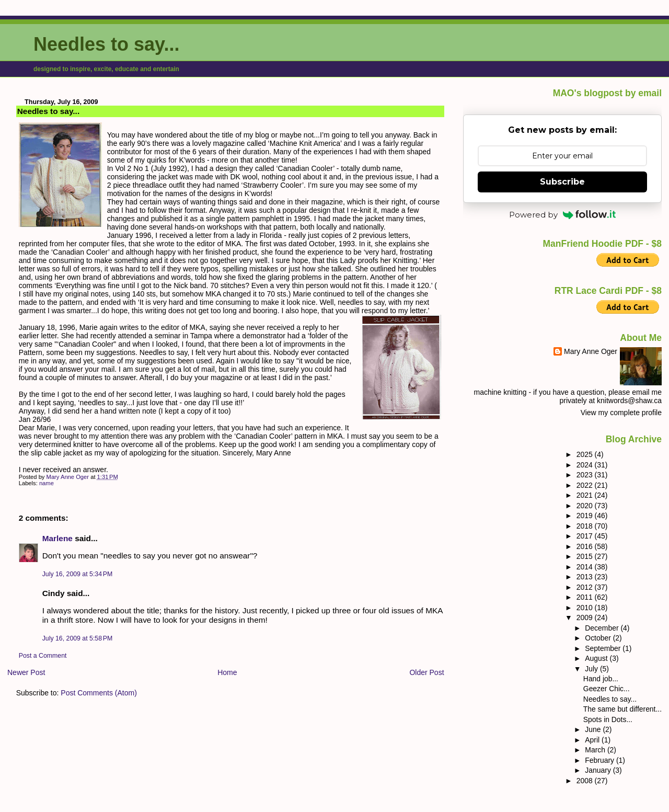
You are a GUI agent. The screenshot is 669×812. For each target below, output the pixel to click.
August (597, 658)
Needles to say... (106, 44)
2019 (586, 516)
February (601, 760)
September (604, 648)
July (592, 669)
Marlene (57, 538)
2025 (586, 454)
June (594, 729)
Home (227, 672)
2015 (586, 556)
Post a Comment (43, 656)
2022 (586, 485)
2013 (586, 577)
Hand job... (601, 679)
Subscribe (562, 182)
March (596, 750)
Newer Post (26, 672)
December (603, 628)
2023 (586, 475)
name (47, 483)
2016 (586, 546)
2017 (586, 536)
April (593, 740)
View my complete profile (621, 413)
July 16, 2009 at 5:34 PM (78, 574)
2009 (586, 617)
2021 (586, 495)
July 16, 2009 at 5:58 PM (78, 638)
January (599, 770)
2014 (586, 567)
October (599, 638)
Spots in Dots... (608, 719)
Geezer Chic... (607, 689)
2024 (586, 465)
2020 (586, 506)
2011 (586, 597)
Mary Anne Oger (591, 351)
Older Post (426, 672)
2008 (586, 781)
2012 (586, 587)
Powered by (562, 215)
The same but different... (622, 709)
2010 (586, 608)
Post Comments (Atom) (99, 693)
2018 (586, 526)
